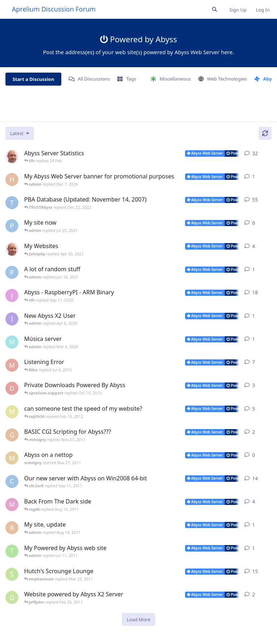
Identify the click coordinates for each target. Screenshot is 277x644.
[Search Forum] (215, 9)
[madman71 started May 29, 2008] (12, 365)
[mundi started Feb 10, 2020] (12, 342)
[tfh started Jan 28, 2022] (12, 156)
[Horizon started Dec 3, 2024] (12, 180)
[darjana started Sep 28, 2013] (12, 388)
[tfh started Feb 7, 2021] (12, 249)
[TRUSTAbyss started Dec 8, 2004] (12, 203)
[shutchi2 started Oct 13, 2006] (12, 574)
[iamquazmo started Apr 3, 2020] (12, 319)
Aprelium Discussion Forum (54, 9)
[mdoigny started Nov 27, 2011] (12, 458)
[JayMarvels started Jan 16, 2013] (12, 295)
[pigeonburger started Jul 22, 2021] (12, 226)
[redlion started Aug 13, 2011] (12, 528)
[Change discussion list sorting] (20, 133)
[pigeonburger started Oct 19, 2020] (12, 272)
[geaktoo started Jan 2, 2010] (12, 435)
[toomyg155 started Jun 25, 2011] (12, 551)
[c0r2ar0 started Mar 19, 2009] (12, 481)
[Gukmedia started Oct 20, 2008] (12, 597)
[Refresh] (265, 133)
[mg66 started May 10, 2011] (12, 505)
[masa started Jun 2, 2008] (12, 412)
